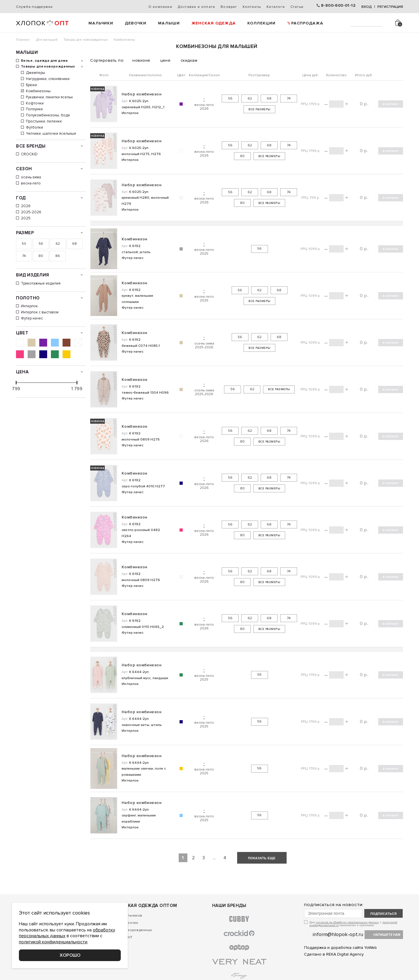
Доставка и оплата (196, 7)
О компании (160, 7)
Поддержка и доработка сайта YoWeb (340, 948)
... (214, 858)
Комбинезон (134, 239)
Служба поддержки (34, 7)
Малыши (169, 23)
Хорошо (70, 955)
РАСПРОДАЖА (307, 23)
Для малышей (47, 40)
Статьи (297, 7)
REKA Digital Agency (345, 954)
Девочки (136, 23)
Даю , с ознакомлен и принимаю (353, 924)
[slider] (16, 383)
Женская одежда (214, 23)
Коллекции (261, 23)
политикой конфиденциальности (53, 942)
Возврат (229, 7)
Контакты (252, 7)
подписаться (384, 914)
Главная (23, 40)
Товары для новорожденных (86, 40)
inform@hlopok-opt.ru (338, 934)
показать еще (262, 858)
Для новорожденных (134, 930)
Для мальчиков (129, 916)
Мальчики (101, 23)
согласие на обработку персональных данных (347, 922)
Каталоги (276, 7)
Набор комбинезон (142, 94)
